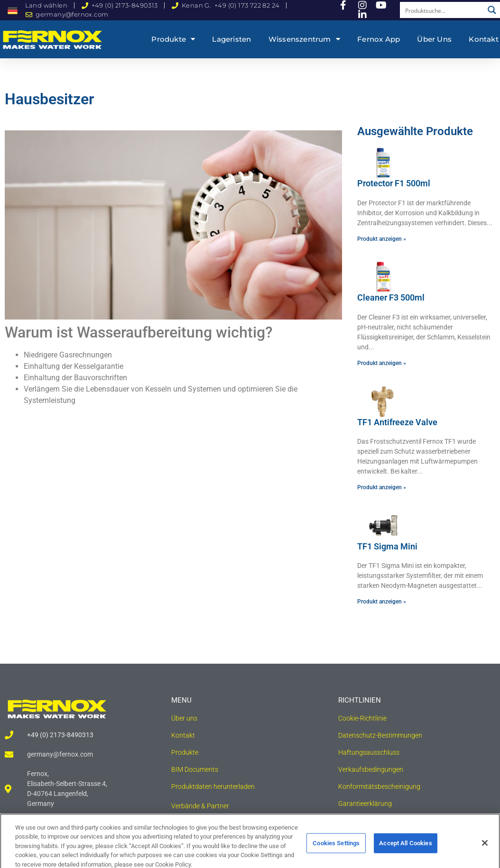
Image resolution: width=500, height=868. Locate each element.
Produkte (173, 39)
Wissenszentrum (304, 39)
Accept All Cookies (405, 851)
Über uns (434, 39)
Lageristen (231, 39)
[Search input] (442, 10)
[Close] (485, 851)
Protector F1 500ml (394, 183)
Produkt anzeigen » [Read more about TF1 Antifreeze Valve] (382, 487)
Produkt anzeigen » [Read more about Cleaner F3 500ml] (382, 363)
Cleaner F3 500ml (391, 297)
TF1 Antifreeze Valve (397, 422)
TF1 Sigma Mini (387, 546)
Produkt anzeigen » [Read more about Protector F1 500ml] (382, 239)
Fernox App (379, 39)
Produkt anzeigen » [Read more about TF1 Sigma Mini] (382, 602)
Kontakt (483, 39)
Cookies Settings (336, 851)
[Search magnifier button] (492, 10)
